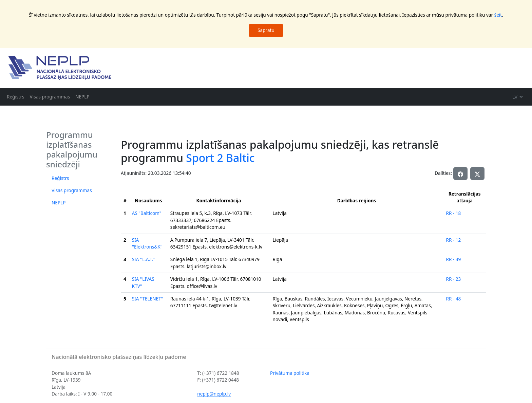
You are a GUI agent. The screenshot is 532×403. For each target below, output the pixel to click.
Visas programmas (50, 97)
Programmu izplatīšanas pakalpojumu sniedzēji (72, 149)
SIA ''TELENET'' (148, 299)
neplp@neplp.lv (214, 394)
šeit (498, 15)
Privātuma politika (290, 373)
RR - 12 (453, 240)
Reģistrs (16, 97)
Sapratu (266, 30)
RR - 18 (453, 213)
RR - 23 (453, 279)
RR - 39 (453, 259)
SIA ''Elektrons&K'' (147, 243)
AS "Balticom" (147, 213)
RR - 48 (453, 299)
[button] (477, 173)
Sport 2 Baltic (220, 158)
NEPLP (82, 97)
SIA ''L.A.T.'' (144, 259)
